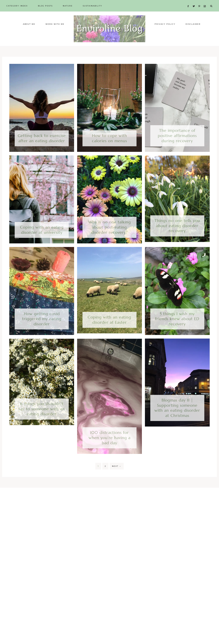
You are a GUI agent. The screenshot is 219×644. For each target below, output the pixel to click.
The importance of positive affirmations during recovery (177, 146)
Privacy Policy (165, 34)
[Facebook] (189, 2)
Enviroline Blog (109, 34)
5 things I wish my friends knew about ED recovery (177, 329)
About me (29, 34)
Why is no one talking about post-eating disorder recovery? (109, 237)
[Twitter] (195, 2)
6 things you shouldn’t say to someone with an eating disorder (42, 419)
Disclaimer (193, 34)
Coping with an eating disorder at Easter (109, 330)
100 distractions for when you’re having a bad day (109, 448)
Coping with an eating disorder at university (42, 240)
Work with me (55, 34)
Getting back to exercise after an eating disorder (42, 149)
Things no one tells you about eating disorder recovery (177, 236)
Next (117, 477)
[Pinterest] (200, 2)
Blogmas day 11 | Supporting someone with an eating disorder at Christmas (177, 418)
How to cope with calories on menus (109, 149)
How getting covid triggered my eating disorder (42, 329)
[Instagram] (205, 2)
